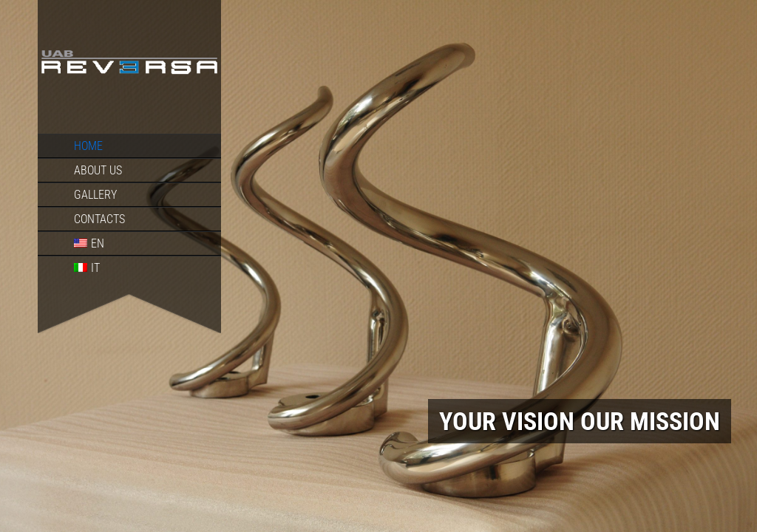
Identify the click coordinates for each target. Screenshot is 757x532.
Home (88, 146)
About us (98, 170)
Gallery (95, 195)
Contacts (99, 219)
